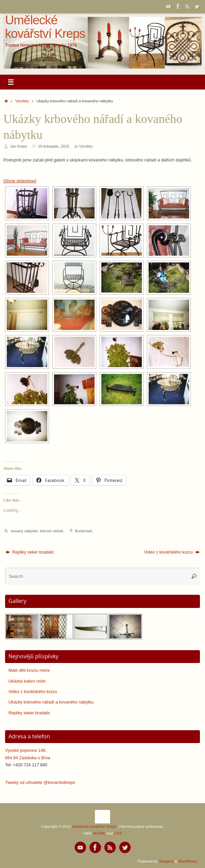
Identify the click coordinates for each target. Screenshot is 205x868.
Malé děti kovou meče (29, 670)
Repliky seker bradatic (30, 552)
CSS (118, 833)
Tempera (166, 861)
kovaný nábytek (24, 531)
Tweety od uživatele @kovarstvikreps (40, 783)
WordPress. (188, 861)
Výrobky (22, 101)
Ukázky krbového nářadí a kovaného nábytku (51, 702)
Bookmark (84, 531)
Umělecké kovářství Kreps (45, 27)
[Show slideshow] (20, 181)
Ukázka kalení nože (27, 681)
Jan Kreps (19, 146)
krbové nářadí (52, 531)
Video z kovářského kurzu (172, 552)
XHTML (99, 833)
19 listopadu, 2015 (54, 146)
